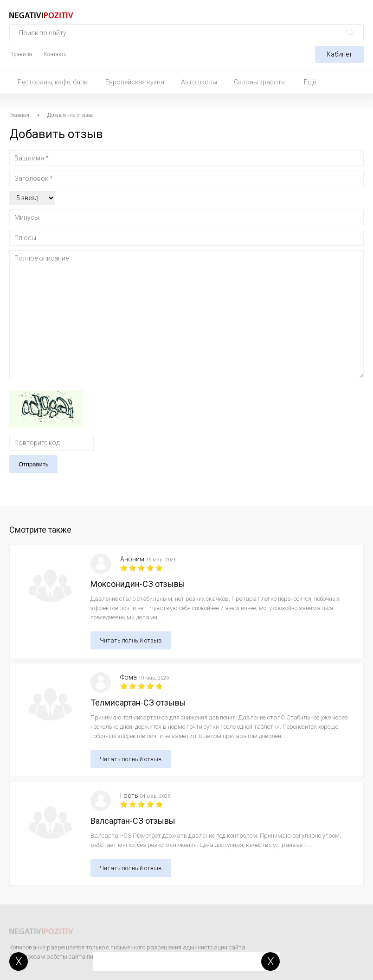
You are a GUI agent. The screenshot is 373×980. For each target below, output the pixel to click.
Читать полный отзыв (131, 640)
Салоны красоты (260, 82)
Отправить (33, 464)
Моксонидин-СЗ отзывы (138, 584)
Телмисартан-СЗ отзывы (138, 703)
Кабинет (339, 54)
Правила (21, 54)
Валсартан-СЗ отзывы (133, 821)
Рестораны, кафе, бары (53, 82)
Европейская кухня (135, 82)
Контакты (56, 54)
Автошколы (199, 82)
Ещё (310, 82)
